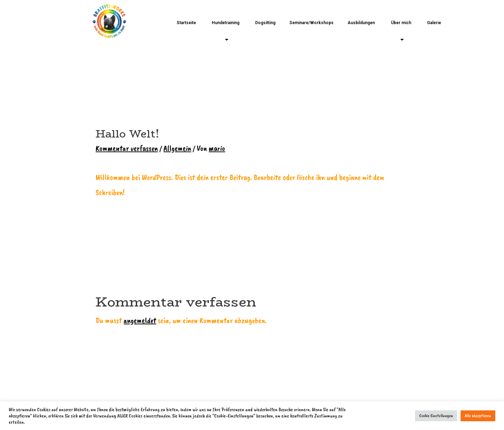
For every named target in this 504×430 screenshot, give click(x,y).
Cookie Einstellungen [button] (436, 416)
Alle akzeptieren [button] (478, 416)
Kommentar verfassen (127, 148)
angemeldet (140, 320)
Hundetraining (226, 31)
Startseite (186, 23)
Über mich (401, 31)
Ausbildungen (361, 23)
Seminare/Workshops (311, 23)
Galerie (434, 23)
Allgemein (177, 148)
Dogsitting (265, 23)
